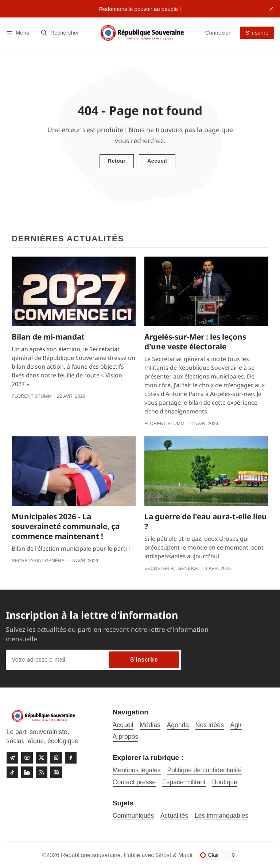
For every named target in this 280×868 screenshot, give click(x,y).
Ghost (164, 855)
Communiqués (133, 816)
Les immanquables (222, 816)
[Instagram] (56, 758)
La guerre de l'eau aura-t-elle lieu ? (206, 521)
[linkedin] (27, 772)
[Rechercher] (60, 33)
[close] (271, 9)
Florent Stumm (32, 396)
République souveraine (91, 855)
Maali (185, 855)
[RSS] (42, 772)
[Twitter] (42, 758)
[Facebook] (71, 758)
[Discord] (56, 772)
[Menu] (19, 33)
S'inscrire (257, 33)
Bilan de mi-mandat (48, 337)
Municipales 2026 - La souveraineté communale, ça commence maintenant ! (66, 526)
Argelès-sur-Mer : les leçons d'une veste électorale (195, 342)
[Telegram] (12, 758)
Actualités (174, 816)
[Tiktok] (12, 772)
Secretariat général (39, 561)
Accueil (157, 161)
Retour (117, 161)
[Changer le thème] (217, 855)
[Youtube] (27, 758)
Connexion (218, 33)
